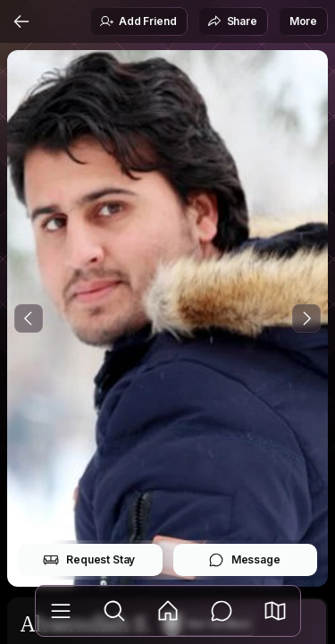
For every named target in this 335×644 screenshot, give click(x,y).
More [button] (303, 21)
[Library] (61, 611)
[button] (275, 611)
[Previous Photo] (29, 318)
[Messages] (222, 611)
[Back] (21, 21)
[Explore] (114, 611)
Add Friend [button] (138, 21)
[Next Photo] (306, 318)
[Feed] (168, 611)
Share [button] (232, 21)
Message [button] (244, 560)
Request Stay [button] (89, 560)
